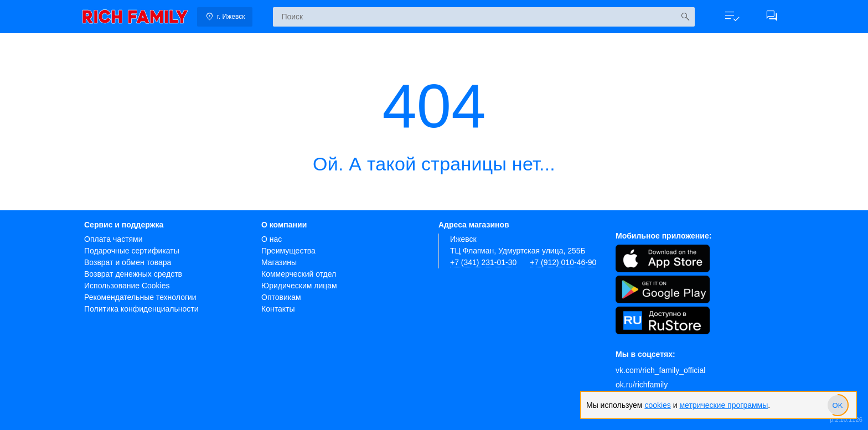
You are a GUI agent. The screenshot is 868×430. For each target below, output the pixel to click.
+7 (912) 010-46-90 (563, 262)
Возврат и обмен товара (128, 262)
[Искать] (685, 17)
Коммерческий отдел (299, 274)
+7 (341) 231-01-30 (483, 262)
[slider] (838, 405)
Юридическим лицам (299, 286)
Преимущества (288, 251)
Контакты (278, 309)
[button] (732, 17)
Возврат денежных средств (133, 274)
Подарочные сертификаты (132, 251)
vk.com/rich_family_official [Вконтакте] (660, 370)
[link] (135, 17)
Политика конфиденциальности (141, 309)
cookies (657, 405)
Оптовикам (281, 297)
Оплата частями (113, 239)
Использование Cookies (127, 286)
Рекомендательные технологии (140, 297)
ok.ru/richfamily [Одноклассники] (642, 385)
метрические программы (724, 405)
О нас (272, 239)
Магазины (279, 262)
